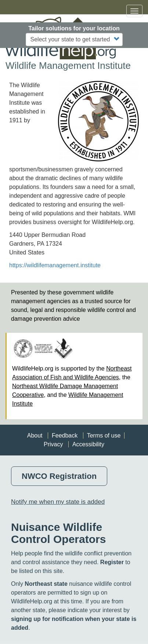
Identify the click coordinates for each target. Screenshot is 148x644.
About (35, 435)
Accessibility (88, 444)
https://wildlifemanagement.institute (55, 265)
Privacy (53, 444)
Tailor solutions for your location (74, 28)
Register (112, 562)
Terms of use (104, 435)
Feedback (65, 435)
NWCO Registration (59, 476)
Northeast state (46, 584)
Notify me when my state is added (58, 502)
